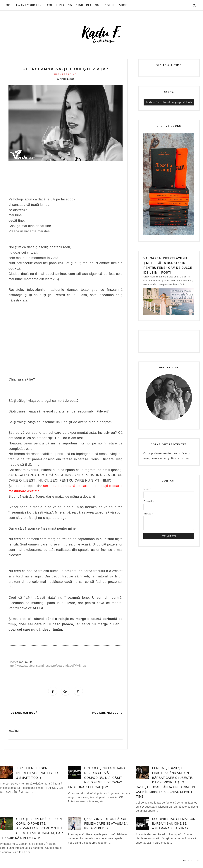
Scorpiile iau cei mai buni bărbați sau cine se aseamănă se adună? (174, 825)
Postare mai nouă (23, 714)
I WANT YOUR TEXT (30, 5)
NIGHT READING (87, 5)
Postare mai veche (107, 714)
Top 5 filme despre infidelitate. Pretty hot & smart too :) (38, 774)
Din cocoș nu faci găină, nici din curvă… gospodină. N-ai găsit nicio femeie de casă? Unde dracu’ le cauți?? (97, 779)
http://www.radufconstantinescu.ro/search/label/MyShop (47, 666)
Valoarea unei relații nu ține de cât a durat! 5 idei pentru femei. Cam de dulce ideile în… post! (168, 265)
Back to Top (191, 861)
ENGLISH (109, 5)
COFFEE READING (60, 5)
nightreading (66, 74)
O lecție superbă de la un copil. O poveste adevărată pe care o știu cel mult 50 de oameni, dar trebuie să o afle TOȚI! (31, 829)
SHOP (123, 5)
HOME (8, 5)
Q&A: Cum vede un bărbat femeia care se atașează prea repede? (106, 825)
